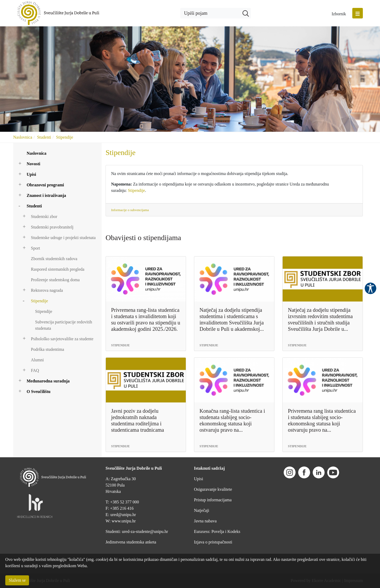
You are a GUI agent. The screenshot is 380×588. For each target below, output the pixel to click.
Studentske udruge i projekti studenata (63, 238)
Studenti (44, 137)
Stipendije (65, 137)
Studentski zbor (44, 217)
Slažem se (17, 580)
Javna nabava (205, 521)
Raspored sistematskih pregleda (58, 269)
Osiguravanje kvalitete (213, 489)
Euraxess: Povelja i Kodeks (217, 531)
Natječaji (202, 510)
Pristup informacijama (213, 500)
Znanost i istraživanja (46, 195)
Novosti (34, 164)
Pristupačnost (370, 288)
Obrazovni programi (45, 185)
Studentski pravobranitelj (52, 227)
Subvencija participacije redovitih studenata (64, 325)
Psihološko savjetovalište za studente (62, 339)
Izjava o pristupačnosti (213, 542)
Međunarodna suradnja (48, 381)
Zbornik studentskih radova (54, 259)
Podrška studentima (47, 349)
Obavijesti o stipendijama (143, 238)
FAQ (35, 370)
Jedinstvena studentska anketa (131, 542)
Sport (35, 248)
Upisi (31, 174)
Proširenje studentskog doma (55, 280)
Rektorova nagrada (47, 290)
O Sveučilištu (39, 392)
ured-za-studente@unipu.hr (145, 531)
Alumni (37, 360)
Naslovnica (23, 137)
